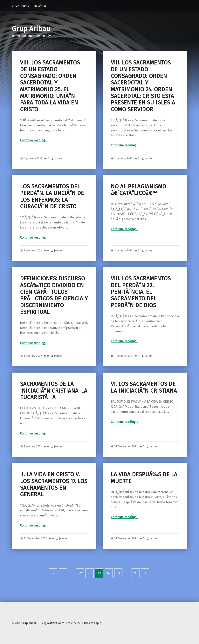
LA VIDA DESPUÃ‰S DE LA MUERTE (144, 478)
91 (136, 573)
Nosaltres (40, 6)
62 (109, 573)
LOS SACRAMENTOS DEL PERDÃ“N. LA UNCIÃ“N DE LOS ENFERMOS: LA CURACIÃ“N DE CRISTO (52, 196)
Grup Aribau (31, 29)
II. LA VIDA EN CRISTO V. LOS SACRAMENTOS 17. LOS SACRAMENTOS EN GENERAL (54, 484)
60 (90, 573)
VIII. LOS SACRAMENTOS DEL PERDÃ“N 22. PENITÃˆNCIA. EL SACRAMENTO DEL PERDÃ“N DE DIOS (141, 292)
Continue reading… (34, 140)
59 (80, 573)
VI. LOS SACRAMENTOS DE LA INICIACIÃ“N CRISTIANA (144, 387)
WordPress (65, 623)
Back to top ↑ (93, 623)
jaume (58, 158)
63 (118, 573)
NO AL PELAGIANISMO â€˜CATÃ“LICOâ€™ (138, 190)
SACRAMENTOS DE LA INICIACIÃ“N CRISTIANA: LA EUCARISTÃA (54, 391)
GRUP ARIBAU (21, 6)
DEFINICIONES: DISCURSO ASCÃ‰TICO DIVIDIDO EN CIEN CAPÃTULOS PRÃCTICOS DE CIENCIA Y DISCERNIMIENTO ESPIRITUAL (54, 295)
